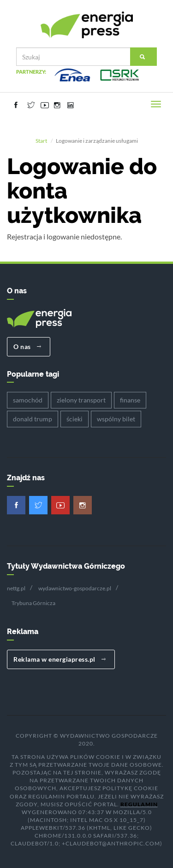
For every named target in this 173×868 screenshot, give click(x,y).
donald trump (33, 419)
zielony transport (81, 400)
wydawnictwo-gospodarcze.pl (75, 588)
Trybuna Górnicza (33, 603)
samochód (28, 400)
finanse (130, 400)
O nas (27, 347)
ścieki (75, 419)
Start (41, 141)
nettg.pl (16, 588)
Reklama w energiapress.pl (60, 659)
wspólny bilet (116, 419)
